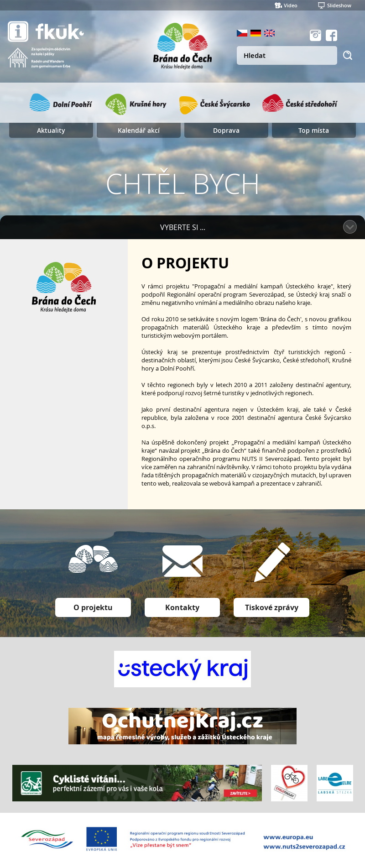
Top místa (314, 130)
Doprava (226, 130)
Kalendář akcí (139, 130)
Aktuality (51, 130)
